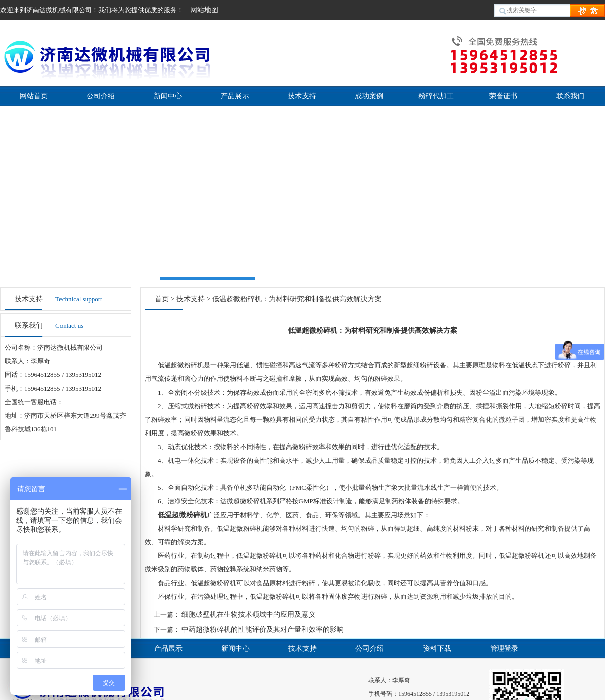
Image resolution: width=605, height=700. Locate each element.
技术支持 (302, 96)
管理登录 (504, 648)
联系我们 (570, 96)
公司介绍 (101, 96)
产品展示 (235, 96)
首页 (162, 299)
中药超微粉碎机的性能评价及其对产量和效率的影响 (263, 630)
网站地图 (204, 10)
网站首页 (34, 96)
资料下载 (437, 648)
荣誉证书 (503, 96)
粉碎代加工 (436, 96)
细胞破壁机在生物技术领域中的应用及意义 (249, 615)
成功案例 (369, 96)
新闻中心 (168, 96)
